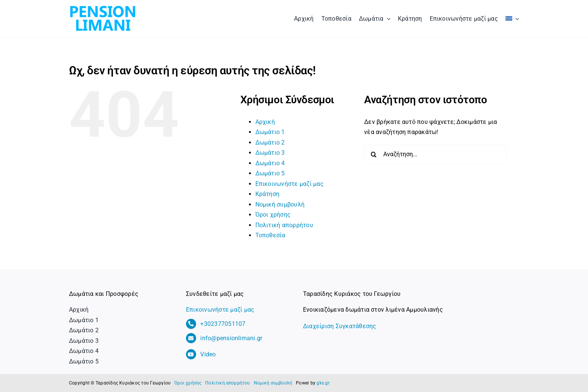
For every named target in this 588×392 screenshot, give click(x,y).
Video (208, 354)
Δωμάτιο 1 (270, 132)
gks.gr (323, 383)
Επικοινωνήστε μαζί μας (289, 184)
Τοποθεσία (270, 235)
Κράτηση (268, 194)
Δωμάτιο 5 (270, 173)
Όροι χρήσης (273, 215)
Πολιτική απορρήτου (284, 225)
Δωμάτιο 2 (270, 142)
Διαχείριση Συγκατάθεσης (340, 326)
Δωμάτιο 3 (270, 153)
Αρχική (265, 122)
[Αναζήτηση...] (435, 154)
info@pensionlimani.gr (231, 338)
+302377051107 (223, 324)
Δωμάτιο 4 (270, 163)
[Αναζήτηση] (373, 154)
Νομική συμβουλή (280, 204)
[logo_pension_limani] (103, 7)
